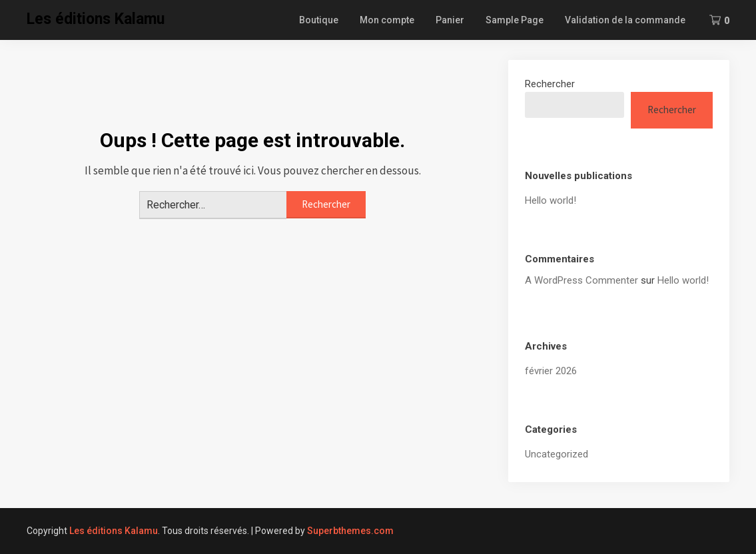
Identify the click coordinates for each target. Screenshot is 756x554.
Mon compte (387, 20)
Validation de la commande (625, 20)
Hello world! (551, 200)
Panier (450, 20)
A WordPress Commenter (581, 280)
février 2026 (551, 371)
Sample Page (515, 20)
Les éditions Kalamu (96, 19)
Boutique (319, 20)
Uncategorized (557, 454)
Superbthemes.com (350, 531)
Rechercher (550, 84)
